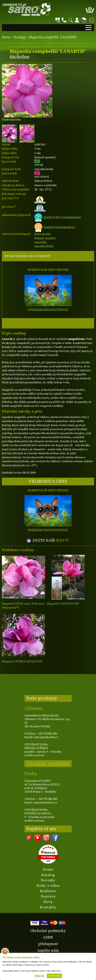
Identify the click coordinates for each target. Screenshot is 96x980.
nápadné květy (44, 246)
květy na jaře (43, 234)
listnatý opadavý (45, 238)
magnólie (41, 242)
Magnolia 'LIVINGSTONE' (63, 604)
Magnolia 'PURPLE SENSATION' (22, 661)
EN (91, 19)
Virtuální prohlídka (48, 763)
